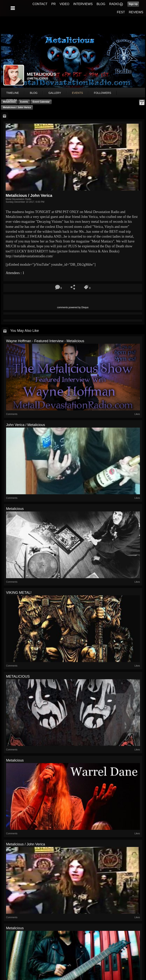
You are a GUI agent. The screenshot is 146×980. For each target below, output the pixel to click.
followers (103, 93)
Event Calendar (41, 102)
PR (53, 4)
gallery (55, 93)
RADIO (114, 4)
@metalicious (37, 78)
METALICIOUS (18, 676)
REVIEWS (136, 12)
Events (24, 102)
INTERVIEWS (83, 4)
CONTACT (40, 4)
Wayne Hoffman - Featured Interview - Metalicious (45, 341)
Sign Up (133, 4)
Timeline (13, 93)
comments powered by (73, 307)
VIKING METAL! (19, 593)
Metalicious (15, 509)
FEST (121, 12)
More (12, 100)
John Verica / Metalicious (26, 425)
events (78, 93)
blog (34, 93)
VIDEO (64, 4)
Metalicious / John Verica (17, 107)
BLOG (101, 4)
